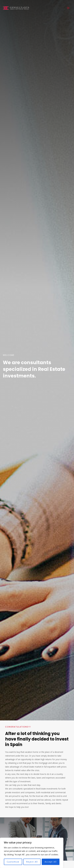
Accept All (51, 862)
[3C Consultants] (18, 8)
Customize (13, 862)
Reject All (32, 862)
